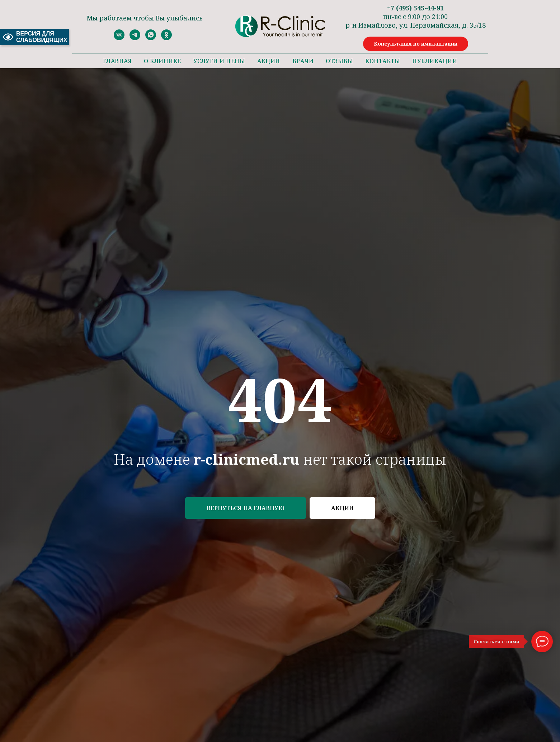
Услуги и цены (219, 61)
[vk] (119, 38)
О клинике (163, 61)
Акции (269, 61)
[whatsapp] (151, 38)
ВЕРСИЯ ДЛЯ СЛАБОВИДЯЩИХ (34, 37)
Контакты (383, 61)
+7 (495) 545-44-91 (415, 8)
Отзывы (339, 61)
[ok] (166, 38)
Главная (117, 61)
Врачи (303, 61)
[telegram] (135, 38)
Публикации (435, 61)
